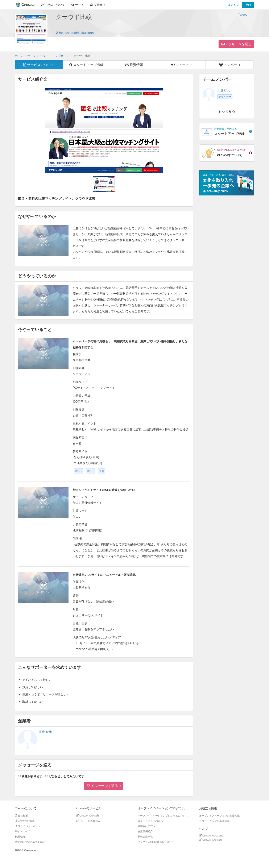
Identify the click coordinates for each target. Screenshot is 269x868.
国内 (102, 471)
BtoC (90, 471)
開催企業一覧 (145, 837)
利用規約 (20, 837)
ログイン (233, 5)
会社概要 (21, 816)
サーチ (32, 56)
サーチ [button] (78, 5)
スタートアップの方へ (150, 821)
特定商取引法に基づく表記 (30, 842)
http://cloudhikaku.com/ (75, 33)
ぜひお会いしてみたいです (66, 776)
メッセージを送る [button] (238, 44)
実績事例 (98, 5)
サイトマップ (22, 831)
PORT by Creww (88, 821)
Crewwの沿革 (25, 821)
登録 (248, 5)
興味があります (32, 776)
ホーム (19, 56)
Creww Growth (88, 816)
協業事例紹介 (145, 831)
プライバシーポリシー (29, 826)
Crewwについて (53, 5)
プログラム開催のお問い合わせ (155, 842)
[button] (104, 786)
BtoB (78, 471)
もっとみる (227, 111)
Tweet (243, 15)
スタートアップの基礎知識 (214, 821)
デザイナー (225, 97)
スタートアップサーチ (55, 56)
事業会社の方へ (146, 826)
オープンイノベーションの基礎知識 (219, 816)
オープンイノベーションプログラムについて (163, 816)
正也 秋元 (45, 732)
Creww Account (211, 836)
